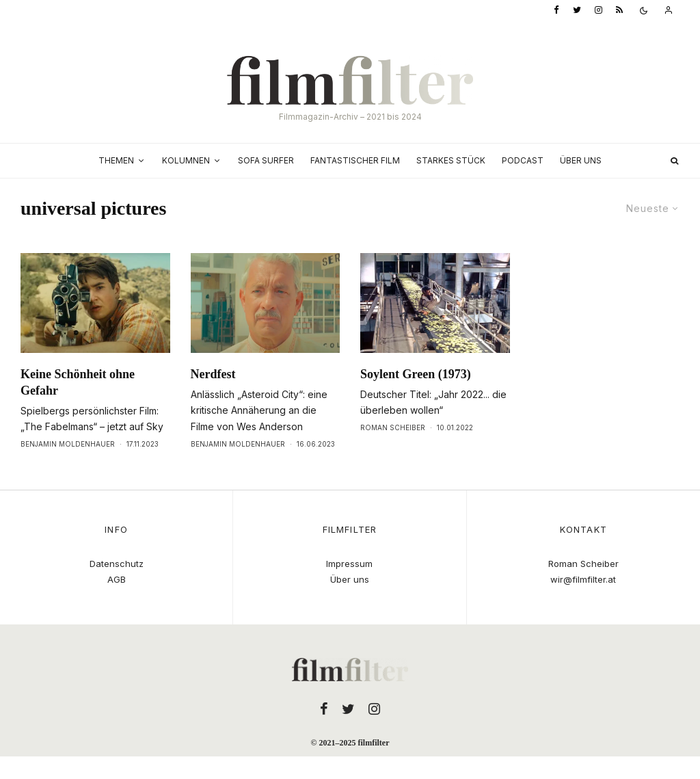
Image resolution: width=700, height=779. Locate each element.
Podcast (523, 160)
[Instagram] (598, 11)
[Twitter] (577, 11)
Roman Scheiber (393, 427)
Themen (116, 160)
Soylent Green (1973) (416, 374)
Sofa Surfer (266, 160)
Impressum (349, 564)
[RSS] (619, 11)
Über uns (581, 160)
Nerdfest (213, 374)
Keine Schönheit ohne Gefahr (78, 382)
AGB (117, 579)
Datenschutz (117, 564)
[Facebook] (556, 11)
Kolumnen (186, 160)
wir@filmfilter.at (583, 579)
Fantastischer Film (355, 160)
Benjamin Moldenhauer (68, 444)
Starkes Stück (451, 160)
